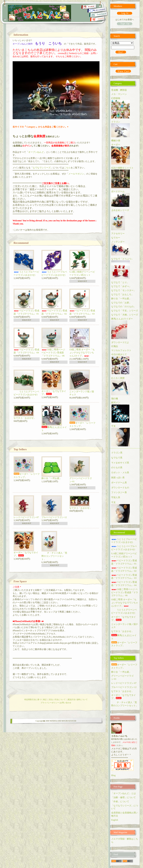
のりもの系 (117, 468)
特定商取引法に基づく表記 (36, 700)
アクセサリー (118, 234)
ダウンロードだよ (120, 342)
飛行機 (115, 399)
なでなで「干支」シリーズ (125, 311)
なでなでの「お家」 (121, 303)
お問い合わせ (66, 703)
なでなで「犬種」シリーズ (125, 315)
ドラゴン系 (117, 453)
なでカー (116, 238)
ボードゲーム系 (119, 483)
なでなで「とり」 (120, 282)
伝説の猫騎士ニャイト (122, 168)
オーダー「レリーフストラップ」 (124, 644)
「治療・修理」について (123, 797)
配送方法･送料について (78, 700)
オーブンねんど (36, 152)
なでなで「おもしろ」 (122, 294)
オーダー (116, 145)
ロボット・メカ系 (120, 473)
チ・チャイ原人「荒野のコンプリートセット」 (54, 556)
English (115, 820)
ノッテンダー (118, 242)
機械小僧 (116, 141)
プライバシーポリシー (50, 703)
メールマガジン (76, 174)
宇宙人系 (116, 497)
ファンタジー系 (119, 492)
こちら (67, 168)
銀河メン (116, 403)
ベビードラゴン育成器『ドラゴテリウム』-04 (26, 351)
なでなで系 (117, 458)
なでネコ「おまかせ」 (25, 418)
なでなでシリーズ (42, 168)
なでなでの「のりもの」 (123, 307)
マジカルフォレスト (121, 350)
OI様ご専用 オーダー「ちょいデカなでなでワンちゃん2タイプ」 (82, 353)
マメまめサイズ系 (120, 463)
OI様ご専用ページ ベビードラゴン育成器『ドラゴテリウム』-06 (53, 353)
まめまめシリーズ (120, 210)
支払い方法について (57, 700)
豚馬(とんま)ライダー (122, 319)
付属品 (115, 346)
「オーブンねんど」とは (123, 793)
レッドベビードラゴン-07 (26, 517)
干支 (113, 426)
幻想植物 (116, 98)
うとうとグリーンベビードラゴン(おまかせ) (26, 393)
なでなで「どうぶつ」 (122, 259)
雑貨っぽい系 (118, 478)
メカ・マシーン (119, 94)
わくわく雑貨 (118, 378)
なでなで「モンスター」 (123, 290)
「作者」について (120, 802)
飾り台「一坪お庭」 (52, 478)
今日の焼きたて (119, 354)
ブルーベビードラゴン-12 (54, 517)
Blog (113, 775)
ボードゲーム (118, 191)
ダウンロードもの (120, 488)
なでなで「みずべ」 (121, 286)
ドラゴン (116, 122)
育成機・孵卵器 (119, 90)
